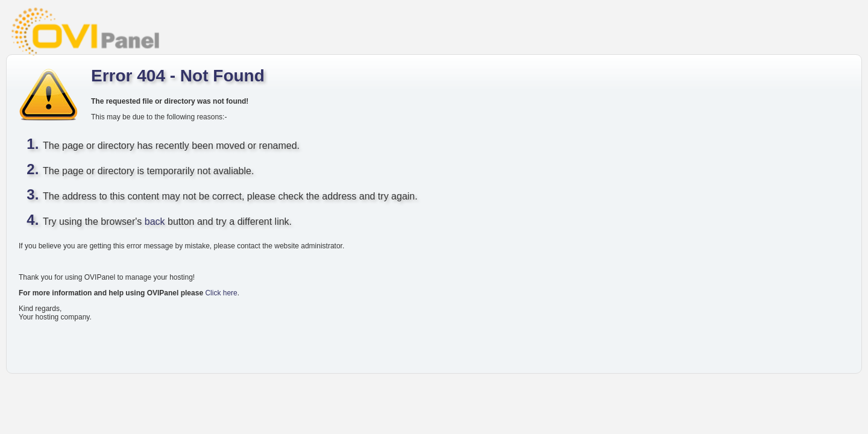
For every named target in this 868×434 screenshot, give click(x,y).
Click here (221, 293)
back (155, 222)
